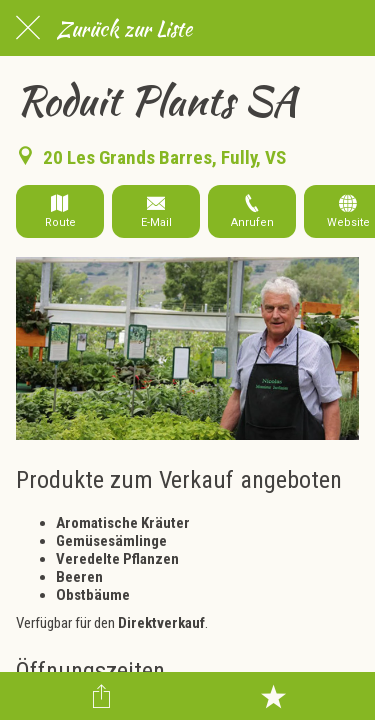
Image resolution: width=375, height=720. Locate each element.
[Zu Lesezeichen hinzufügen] (273, 696)
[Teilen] (102, 696)
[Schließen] (28, 28)
